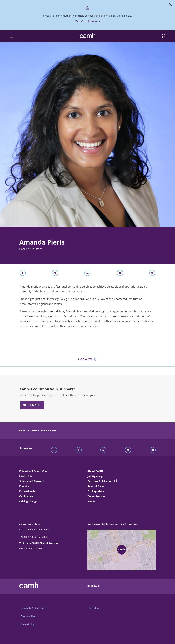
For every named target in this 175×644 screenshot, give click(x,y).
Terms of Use (28, 616)
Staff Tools (94, 586)
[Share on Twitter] (55, 274)
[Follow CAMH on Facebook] (54, 450)
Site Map (94, 608)
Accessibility (28, 624)
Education (25, 486)
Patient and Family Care (33, 471)
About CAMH (95, 471)
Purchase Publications (100, 481)
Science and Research (32, 481)
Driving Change (28, 501)
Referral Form (96, 486)
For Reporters (96, 491)
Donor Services (96, 496)
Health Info (26, 476)
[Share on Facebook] (23, 274)
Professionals (27, 491)
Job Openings (95, 476)
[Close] (171, 5)
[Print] (152, 274)
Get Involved (27, 496)
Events (91, 501)
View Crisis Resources (88, 21)
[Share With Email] (120, 274)
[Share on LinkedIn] (87, 274)
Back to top (87, 359)
